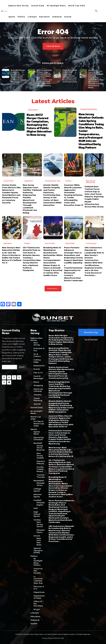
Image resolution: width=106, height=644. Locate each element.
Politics (69, 181)
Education (33, 110)
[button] (96, 11)
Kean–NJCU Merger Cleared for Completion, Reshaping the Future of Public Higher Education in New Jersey (18, 76)
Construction (91, 243)
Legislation (29, 181)
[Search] (22, 367)
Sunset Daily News (89, 109)
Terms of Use (59, 638)
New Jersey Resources (91, 181)
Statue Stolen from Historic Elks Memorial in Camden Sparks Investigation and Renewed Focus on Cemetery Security (70, 76)
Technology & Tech (53, 181)
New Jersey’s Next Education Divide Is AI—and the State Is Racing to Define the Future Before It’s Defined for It (12, 255)
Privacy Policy (47, 638)
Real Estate (70, 243)
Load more (53, 288)
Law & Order (9, 181)
